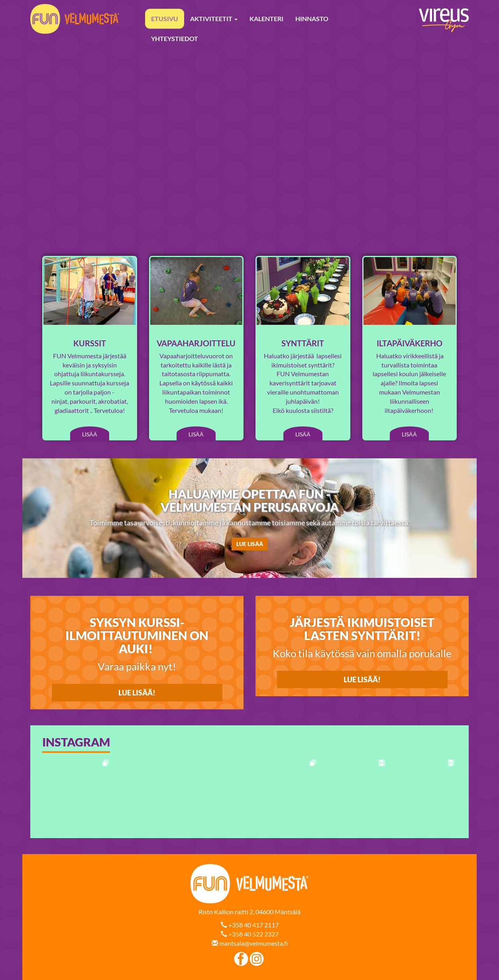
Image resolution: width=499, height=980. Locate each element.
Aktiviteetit (214, 19)
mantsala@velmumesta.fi (253, 943)
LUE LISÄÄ (250, 544)
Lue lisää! (362, 680)
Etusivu (165, 19)
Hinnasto (312, 19)
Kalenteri (266, 19)
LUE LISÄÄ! (137, 693)
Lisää (90, 434)
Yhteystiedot (175, 38)
